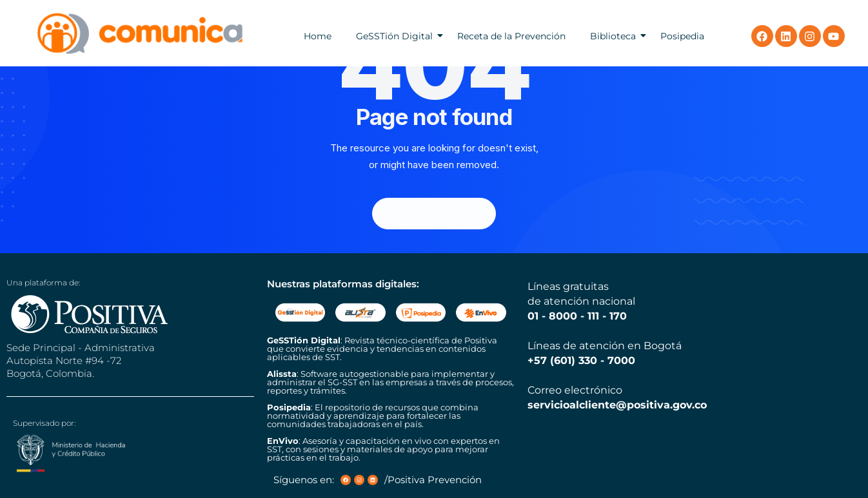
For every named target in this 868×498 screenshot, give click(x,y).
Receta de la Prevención (511, 36)
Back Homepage (434, 214)
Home (318, 36)
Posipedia (682, 36)
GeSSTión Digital (394, 36)
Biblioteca (613, 36)
